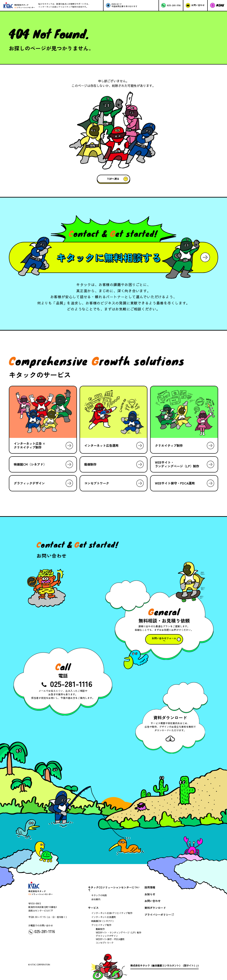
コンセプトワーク (105, 943)
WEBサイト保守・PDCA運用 (110, 939)
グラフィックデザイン (107, 936)
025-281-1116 (72, 683)
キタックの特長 (99, 895)
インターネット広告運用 (104, 917)
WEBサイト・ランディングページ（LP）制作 (118, 933)
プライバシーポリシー (158, 914)
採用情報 (150, 887)
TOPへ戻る (113, 179)
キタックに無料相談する (109, 257)
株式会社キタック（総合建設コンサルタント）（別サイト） (163, 966)
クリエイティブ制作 (101, 925)
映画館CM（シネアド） (103, 921)
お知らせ (150, 894)
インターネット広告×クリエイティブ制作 (112, 913)
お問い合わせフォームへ (163, 639)
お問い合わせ (153, 901)
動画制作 (100, 929)
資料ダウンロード (155, 908)
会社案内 (96, 899)
